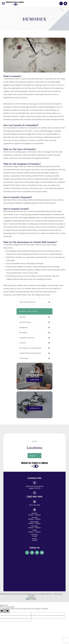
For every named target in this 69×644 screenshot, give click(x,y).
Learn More (34, 380)
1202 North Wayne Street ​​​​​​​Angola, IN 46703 (35, 487)
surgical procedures (27, 338)
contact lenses (25, 322)
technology (24, 358)
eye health (23, 333)
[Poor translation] (7, 611)
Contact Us (35, 408)
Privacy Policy (58, 594)
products (23, 343)
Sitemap (32, 596)
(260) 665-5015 (34, 497)
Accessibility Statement (45, 594)
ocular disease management (30, 353)
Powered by (31, 598)
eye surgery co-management (30, 348)
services (22, 317)
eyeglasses (23, 327)
